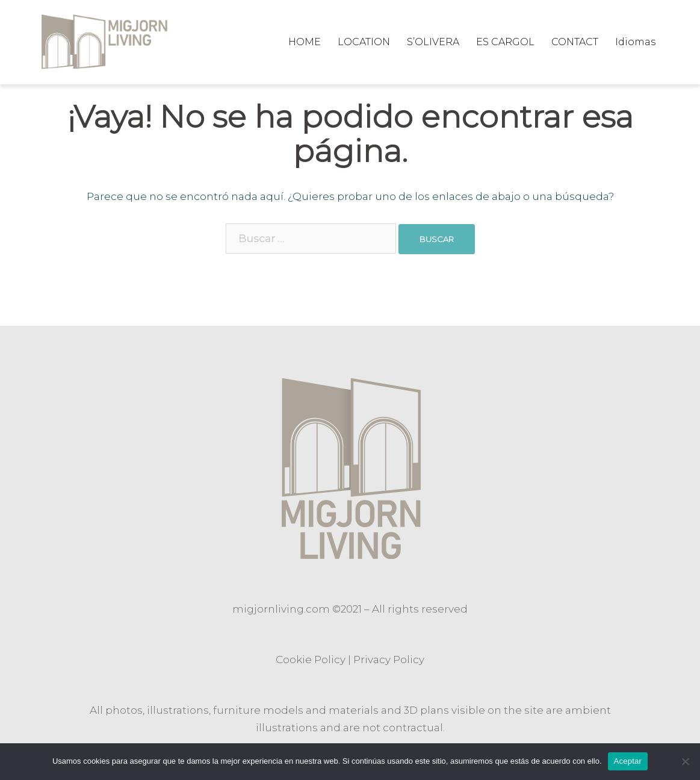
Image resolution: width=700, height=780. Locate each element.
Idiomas (635, 42)
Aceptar (628, 761)
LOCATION (364, 42)
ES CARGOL (505, 42)
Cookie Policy (311, 660)
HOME (305, 42)
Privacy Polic (386, 660)
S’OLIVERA (433, 42)
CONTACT (575, 42)
